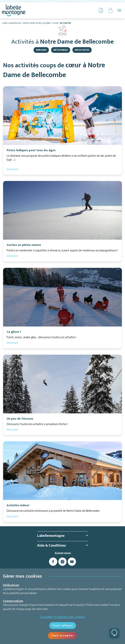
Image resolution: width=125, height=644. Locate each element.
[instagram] (62, 562)
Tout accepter (62, 635)
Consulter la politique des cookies (62, 617)
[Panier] (110, 10)
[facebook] (53, 562)
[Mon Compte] (101, 10)
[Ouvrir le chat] (114, 633)
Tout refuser (63, 626)
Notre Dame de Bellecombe (37, 23)
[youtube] (72, 562)
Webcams (41, 50)
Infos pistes (82, 50)
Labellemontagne (12, 23)
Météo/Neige (61, 50)
